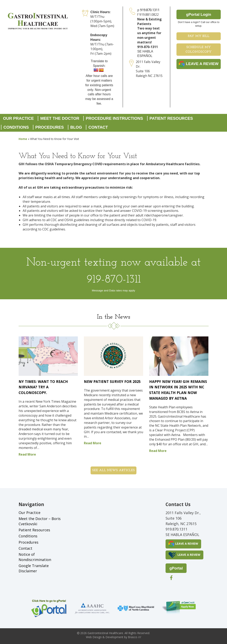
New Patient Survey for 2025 (112, 381)
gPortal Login (199, 14)
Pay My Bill (199, 36)
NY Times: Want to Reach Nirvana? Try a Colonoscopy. (43, 387)
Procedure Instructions (114, 118)
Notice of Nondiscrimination (35, 557)
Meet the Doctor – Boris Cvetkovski (40, 521)
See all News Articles (113, 470)
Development (114, 637)
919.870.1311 (150, 10)
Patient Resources (171, 118)
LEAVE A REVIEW (199, 64)
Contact (98, 127)
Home (23, 139)
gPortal (176, 568)
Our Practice (18, 118)
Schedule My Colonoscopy (199, 50)
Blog (76, 127)
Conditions (16, 127)
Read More (27, 454)
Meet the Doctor (60, 118)
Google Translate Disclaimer (34, 568)
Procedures (50, 127)
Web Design (94, 637)
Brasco (135, 637)
